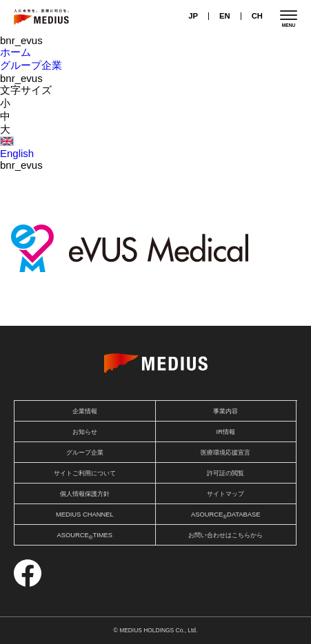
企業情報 (85, 411)
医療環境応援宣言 (225, 453)
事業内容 (225, 411)
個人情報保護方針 (85, 494)
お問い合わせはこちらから (225, 535)
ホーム (16, 52)
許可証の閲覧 (225, 473)
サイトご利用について (85, 473)
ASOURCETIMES (84, 536)
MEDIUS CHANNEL (85, 515)
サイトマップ (225, 494)
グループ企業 (31, 65)
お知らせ (85, 432)
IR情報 (226, 432)
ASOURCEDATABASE (226, 516)
